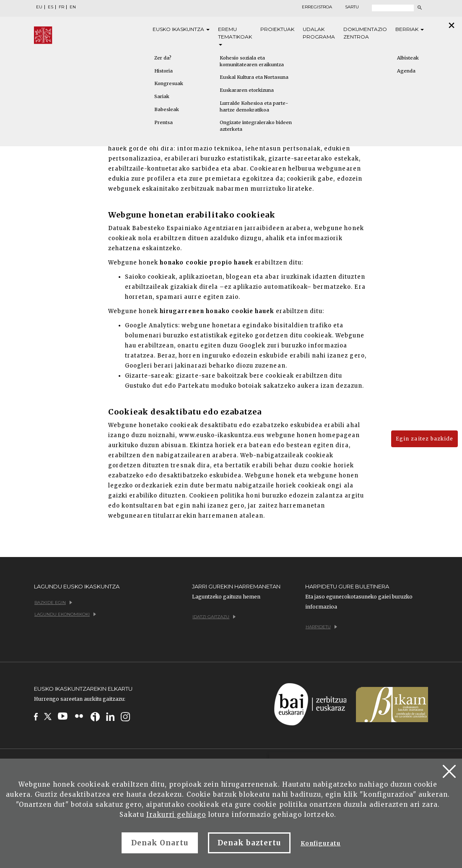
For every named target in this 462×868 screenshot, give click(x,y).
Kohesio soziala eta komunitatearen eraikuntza (252, 61)
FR (61, 7)
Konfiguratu (321, 843)
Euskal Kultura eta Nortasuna (254, 77)
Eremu (235, 36)
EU (39, 7)
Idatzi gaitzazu (214, 617)
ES (51, 7)
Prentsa (164, 122)
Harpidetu (321, 627)
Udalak (319, 33)
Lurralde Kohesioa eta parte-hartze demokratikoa (254, 106)
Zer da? (163, 58)
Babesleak (167, 109)
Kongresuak (169, 83)
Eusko (181, 29)
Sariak (162, 96)
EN (73, 7)
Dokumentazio (365, 33)
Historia (164, 71)
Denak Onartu (160, 843)
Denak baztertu (249, 843)
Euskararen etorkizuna (247, 90)
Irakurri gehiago (176, 815)
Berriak (410, 29)
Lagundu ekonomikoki (65, 614)
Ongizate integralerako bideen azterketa (256, 126)
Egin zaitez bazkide (424, 439)
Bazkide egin (53, 602)
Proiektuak (277, 29)
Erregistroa (317, 7)
